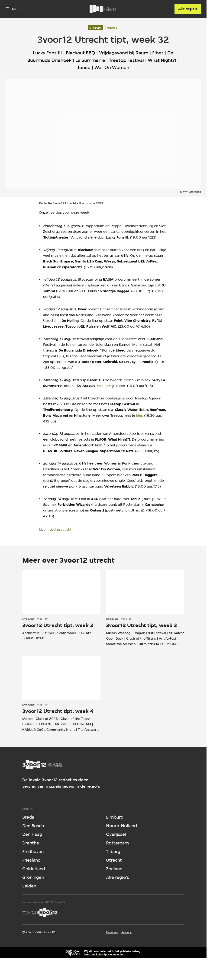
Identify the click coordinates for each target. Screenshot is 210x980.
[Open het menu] (14, 9)
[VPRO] (40, 913)
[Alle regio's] (188, 9)
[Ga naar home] (103, 9)
